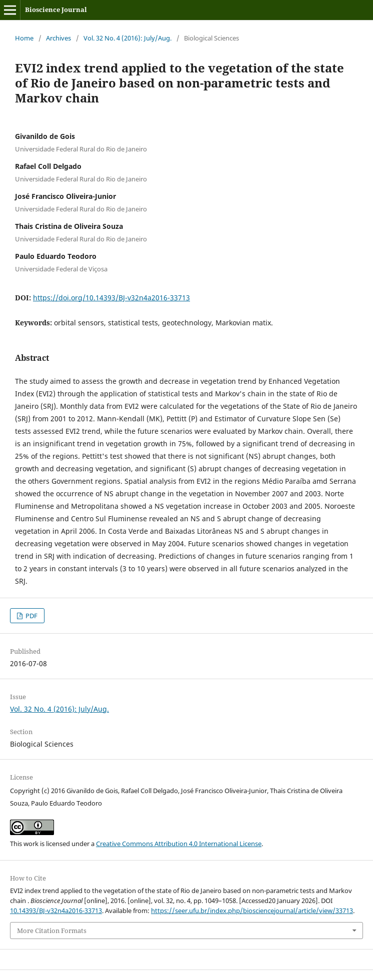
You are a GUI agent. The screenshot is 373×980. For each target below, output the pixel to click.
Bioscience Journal (56, 9)
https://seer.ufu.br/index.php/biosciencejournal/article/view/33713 (252, 911)
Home (24, 38)
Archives (58, 38)
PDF (31, 616)
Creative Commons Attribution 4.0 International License (179, 844)
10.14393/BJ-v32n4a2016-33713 (56, 911)
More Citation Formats (52, 931)
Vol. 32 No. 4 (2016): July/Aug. (127, 38)
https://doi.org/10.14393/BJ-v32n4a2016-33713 (111, 298)
